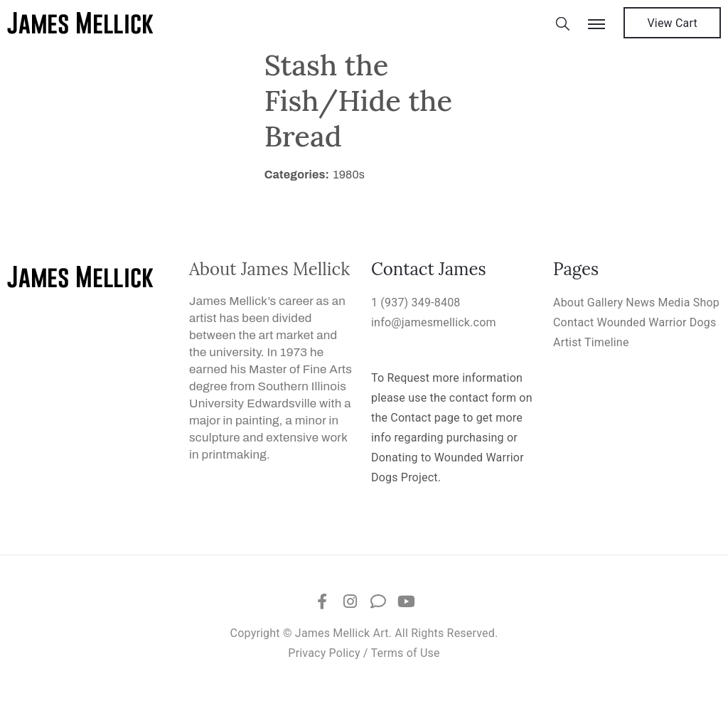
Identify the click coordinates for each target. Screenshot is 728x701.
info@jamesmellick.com (434, 322)
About (569, 303)
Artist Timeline (591, 342)
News (640, 303)
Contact (573, 322)
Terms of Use (406, 653)
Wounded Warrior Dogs (657, 322)
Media (674, 303)
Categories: (297, 175)
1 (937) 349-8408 (416, 303)
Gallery (605, 303)
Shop (706, 303)
